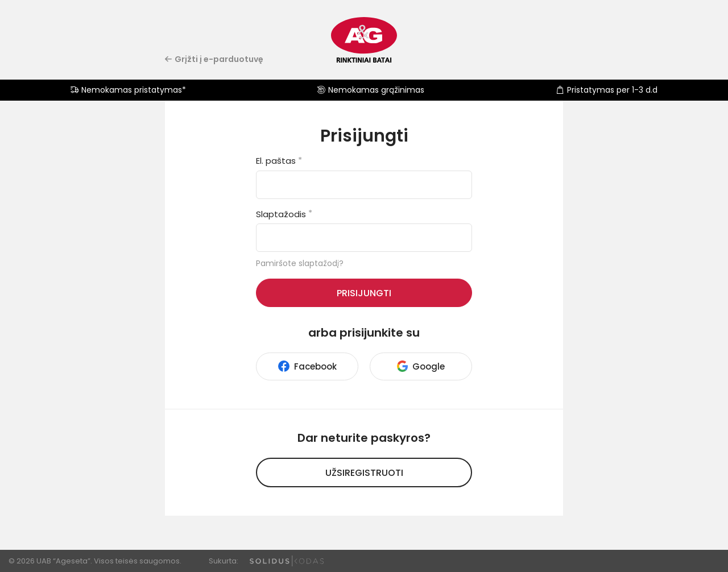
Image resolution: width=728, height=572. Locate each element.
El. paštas (279, 161)
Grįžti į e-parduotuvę (214, 59)
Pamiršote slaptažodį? (300, 263)
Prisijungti (364, 293)
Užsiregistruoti (364, 473)
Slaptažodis (284, 214)
